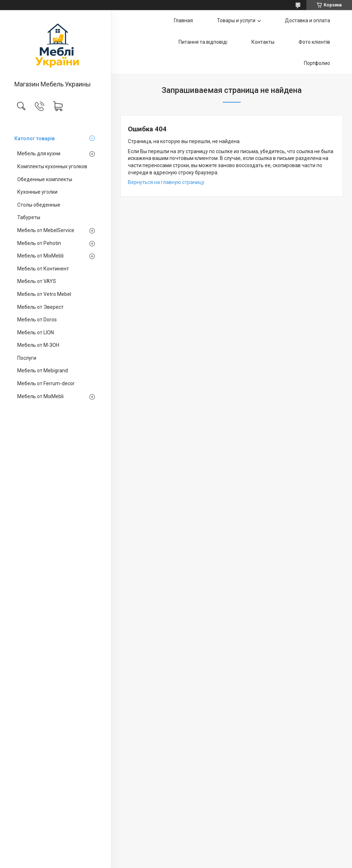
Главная (183, 20)
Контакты (263, 42)
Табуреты (29, 217)
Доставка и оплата (307, 20)
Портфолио (317, 63)
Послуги (27, 358)
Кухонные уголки (37, 192)
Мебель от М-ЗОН (38, 345)
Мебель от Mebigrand (43, 371)
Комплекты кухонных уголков (52, 166)
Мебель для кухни (39, 154)
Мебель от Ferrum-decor (46, 383)
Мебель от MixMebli (40, 256)
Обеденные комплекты (45, 179)
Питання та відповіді (203, 42)
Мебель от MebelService (46, 230)
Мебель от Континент (43, 269)
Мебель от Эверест (40, 307)
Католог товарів (34, 138)
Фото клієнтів (314, 42)
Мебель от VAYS (37, 281)
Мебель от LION (36, 332)
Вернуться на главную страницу (166, 182)
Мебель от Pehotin (39, 243)
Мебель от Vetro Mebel (44, 294)
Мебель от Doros (37, 320)
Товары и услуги (236, 20)
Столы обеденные (39, 205)
